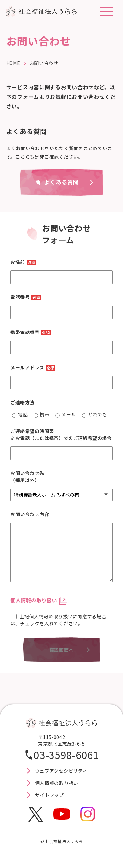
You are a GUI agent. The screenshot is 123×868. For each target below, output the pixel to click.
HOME (13, 63)
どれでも (95, 414)
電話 (20, 414)
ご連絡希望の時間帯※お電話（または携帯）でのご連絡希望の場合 (61, 434)
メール (66, 414)
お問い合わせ (44, 63)
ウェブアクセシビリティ (61, 771)
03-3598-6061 (66, 755)
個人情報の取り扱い (34, 600)
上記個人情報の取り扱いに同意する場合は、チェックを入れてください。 (58, 620)
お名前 (23, 262)
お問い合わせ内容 (30, 514)
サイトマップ (50, 795)
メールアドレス (33, 367)
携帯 (41, 414)
